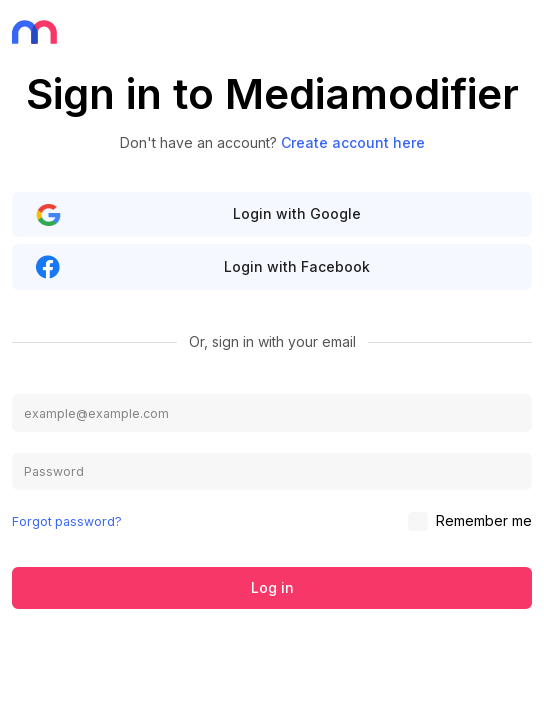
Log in (272, 587)
